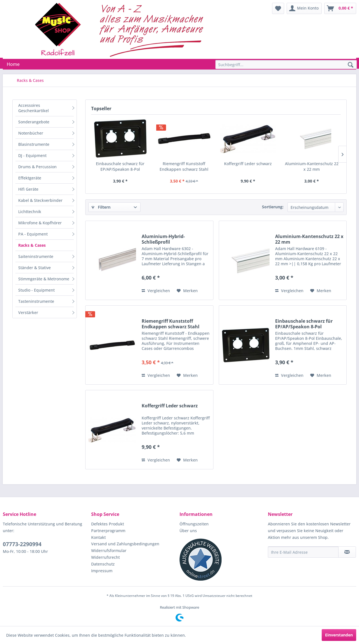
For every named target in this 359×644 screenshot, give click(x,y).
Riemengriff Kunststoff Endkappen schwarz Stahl (184, 166)
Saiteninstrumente (36, 256)
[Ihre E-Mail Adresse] (303, 552)
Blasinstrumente (34, 144)
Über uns (188, 531)
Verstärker (28, 312)
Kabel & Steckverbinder (40, 200)
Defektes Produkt (108, 524)
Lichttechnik (30, 212)
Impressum (102, 571)
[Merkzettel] (278, 8)
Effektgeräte (30, 178)
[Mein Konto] (304, 8)
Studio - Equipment (36, 290)
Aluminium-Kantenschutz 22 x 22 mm (312, 166)
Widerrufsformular (109, 550)
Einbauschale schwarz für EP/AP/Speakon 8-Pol (120, 166)
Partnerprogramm (108, 531)
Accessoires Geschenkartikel (34, 108)
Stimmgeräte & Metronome (44, 279)
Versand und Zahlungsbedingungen (125, 544)
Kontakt (98, 537)
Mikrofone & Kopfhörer (40, 223)
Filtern (101, 207)
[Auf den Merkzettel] (187, 291)
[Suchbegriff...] (286, 64)
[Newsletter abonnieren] (347, 552)
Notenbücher (31, 133)
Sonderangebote (34, 122)
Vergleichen (156, 291)
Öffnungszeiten (194, 524)
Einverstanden (339, 635)
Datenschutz (103, 564)
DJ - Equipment (32, 155)
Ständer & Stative (34, 268)
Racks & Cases (32, 245)
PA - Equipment (33, 234)
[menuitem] (278, 8)
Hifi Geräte (28, 189)
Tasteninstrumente (36, 301)
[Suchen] (351, 65)
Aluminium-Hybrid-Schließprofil (163, 239)
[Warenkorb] (340, 8)
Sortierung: (273, 207)
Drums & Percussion (37, 167)
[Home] (13, 64)
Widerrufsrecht (105, 557)
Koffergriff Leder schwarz (248, 164)
